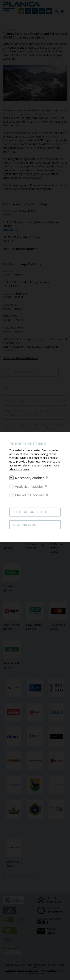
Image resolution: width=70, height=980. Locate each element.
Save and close (25, 525)
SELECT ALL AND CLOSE (30, 512)
